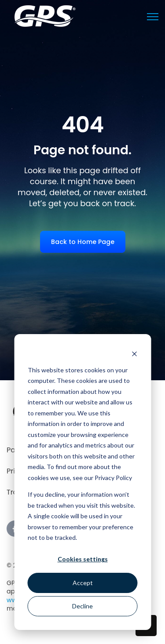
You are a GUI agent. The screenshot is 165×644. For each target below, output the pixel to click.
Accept (83, 583)
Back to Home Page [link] (83, 242)
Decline (82, 606)
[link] (45, 16)
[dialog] (82, 482)
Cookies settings (83, 559)
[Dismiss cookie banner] (134, 353)
